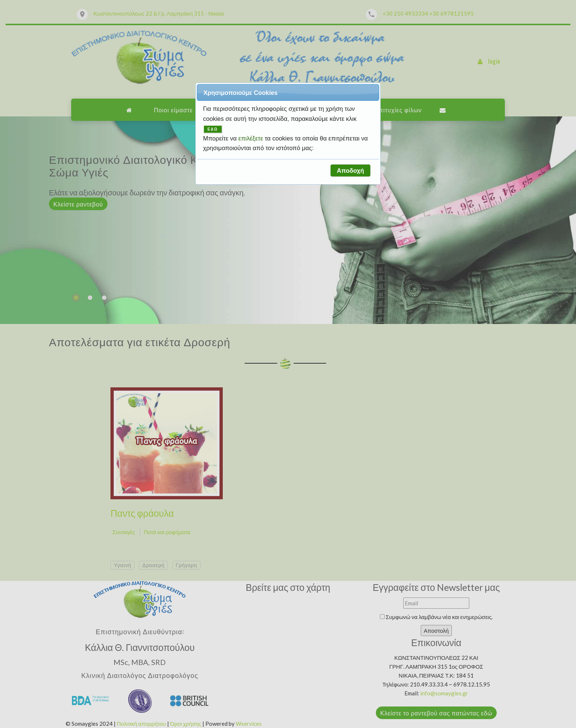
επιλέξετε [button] (251, 138)
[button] (350, 171)
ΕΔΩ (213, 129)
